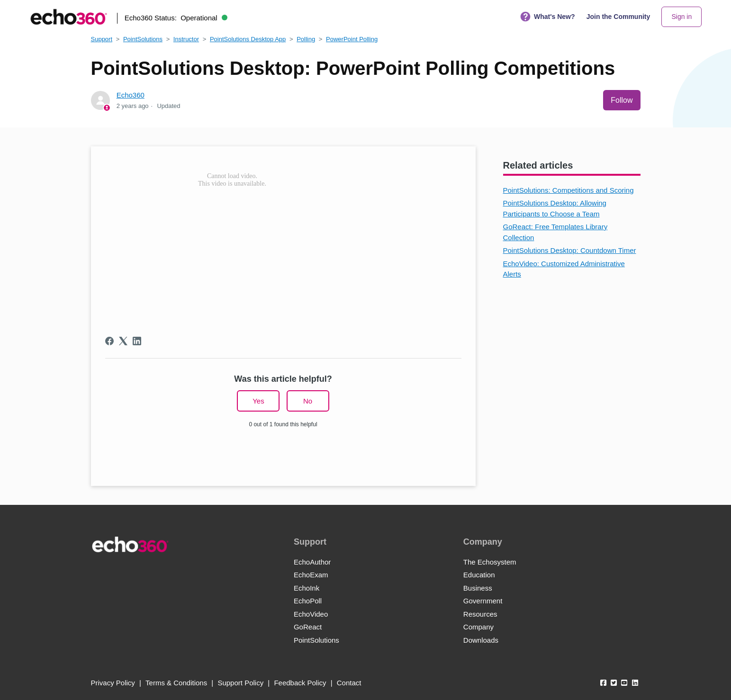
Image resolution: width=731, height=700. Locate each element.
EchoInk (307, 588)
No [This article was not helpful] (308, 401)
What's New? (548, 17)
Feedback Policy (300, 683)
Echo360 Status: (176, 18)
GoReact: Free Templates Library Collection (555, 232)
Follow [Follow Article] (622, 100)
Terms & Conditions (176, 683)
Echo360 (131, 95)
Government (483, 601)
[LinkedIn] (137, 341)
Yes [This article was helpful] (258, 401)
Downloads (481, 640)
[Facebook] (109, 341)
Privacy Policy (113, 683)
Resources (480, 614)
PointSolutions (143, 39)
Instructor (186, 39)
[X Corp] (123, 341)
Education (479, 575)
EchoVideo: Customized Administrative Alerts (564, 269)
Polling (306, 39)
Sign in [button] (681, 17)
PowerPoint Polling (352, 39)
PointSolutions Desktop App (248, 39)
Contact (349, 683)
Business (478, 588)
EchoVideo (311, 614)
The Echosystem (490, 562)
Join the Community (618, 17)
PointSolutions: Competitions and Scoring (569, 190)
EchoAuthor (312, 562)
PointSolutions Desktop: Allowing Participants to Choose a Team (555, 208)
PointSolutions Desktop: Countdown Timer (570, 250)
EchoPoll (308, 601)
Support (102, 39)
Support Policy (240, 683)
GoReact (308, 627)
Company (478, 627)
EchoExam (311, 575)
